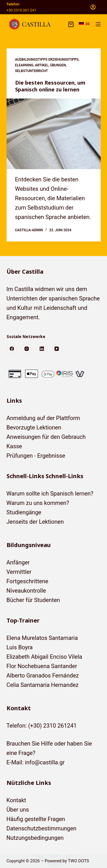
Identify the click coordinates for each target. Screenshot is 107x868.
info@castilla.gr (45, 762)
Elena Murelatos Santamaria (42, 638)
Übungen (58, 65)
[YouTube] (57, 349)
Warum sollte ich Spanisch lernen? (50, 494)
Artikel (42, 65)
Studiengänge (24, 512)
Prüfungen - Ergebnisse (36, 456)
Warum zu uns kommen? (38, 503)
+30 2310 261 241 (22, 10)
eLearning (24, 65)
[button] (84, 24)
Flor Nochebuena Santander (42, 666)
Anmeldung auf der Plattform (43, 418)
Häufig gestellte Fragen (36, 819)
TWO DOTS (78, 861)
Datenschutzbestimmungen (42, 828)
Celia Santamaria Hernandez (43, 685)
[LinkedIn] (42, 349)
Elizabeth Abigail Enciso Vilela (44, 657)
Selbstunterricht (32, 71)
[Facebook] (12, 349)
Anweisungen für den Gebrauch (46, 437)
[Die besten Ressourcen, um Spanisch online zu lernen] (54, 134)
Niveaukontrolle (26, 591)
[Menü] (98, 24)
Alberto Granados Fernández (43, 675)
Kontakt (16, 800)
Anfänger (18, 562)
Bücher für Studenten (33, 600)
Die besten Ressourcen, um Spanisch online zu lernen (50, 86)
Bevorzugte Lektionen (34, 427)
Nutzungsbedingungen (35, 838)
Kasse (14, 446)
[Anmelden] (93, 7)
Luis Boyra (20, 647)
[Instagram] (27, 349)
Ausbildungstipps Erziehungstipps (47, 60)
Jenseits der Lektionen (35, 522)
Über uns (18, 810)
